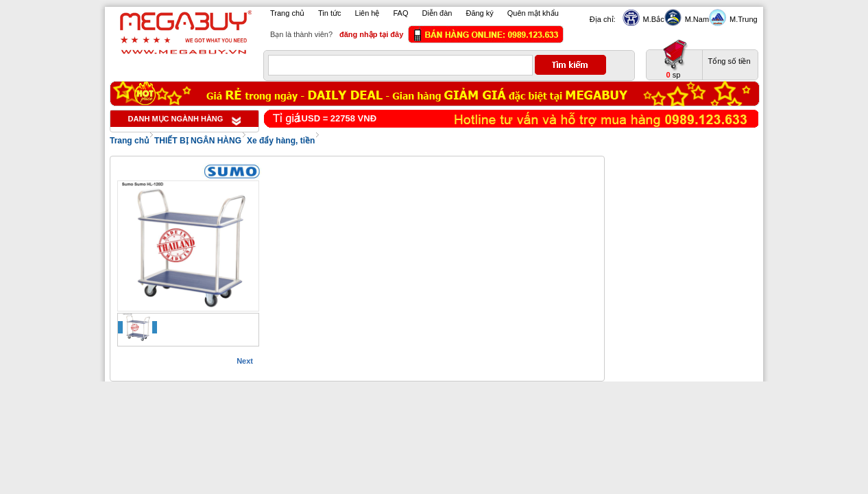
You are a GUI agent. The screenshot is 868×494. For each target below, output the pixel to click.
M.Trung (742, 19)
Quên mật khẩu (533, 13)
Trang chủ (287, 13)
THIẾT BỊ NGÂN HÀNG (198, 141)
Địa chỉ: (603, 19)
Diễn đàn (437, 13)
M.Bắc (652, 19)
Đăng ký (479, 13)
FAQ (401, 13)
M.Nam (695, 19)
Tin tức (330, 13)
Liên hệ (367, 13)
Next (245, 361)
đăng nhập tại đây (371, 34)
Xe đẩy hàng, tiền (281, 141)
